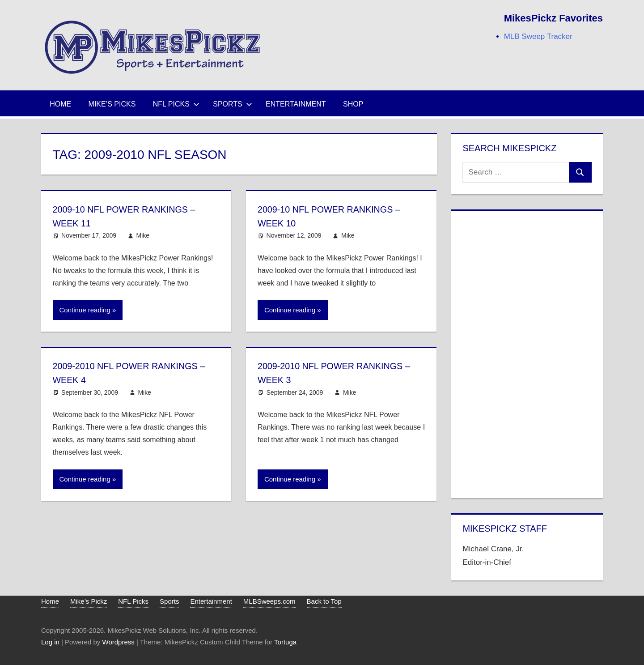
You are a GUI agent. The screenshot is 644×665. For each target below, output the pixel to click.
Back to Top (324, 601)
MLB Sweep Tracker (538, 36)
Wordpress (119, 642)
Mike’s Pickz (89, 601)
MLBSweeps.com (269, 601)
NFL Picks (176, 104)
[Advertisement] (527, 353)
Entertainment (296, 104)
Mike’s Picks (112, 104)
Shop (353, 104)
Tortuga (285, 642)
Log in (50, 642)
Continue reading (85, 310)
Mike (143, 235)
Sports (233, 104)
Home (60, 104)
